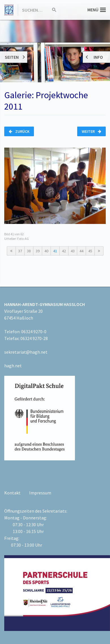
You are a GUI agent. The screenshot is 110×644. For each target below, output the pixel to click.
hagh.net (13, 366)
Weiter (91, 131)
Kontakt (12, 493)
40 (46, 251)
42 (64, 251)
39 (38, 251)
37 (20, 251)
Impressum (40, 493)
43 (73, 251)
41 (55, 251)
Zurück (19, 131)
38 (29, 251)
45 (90, 251)
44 (81, 251)
